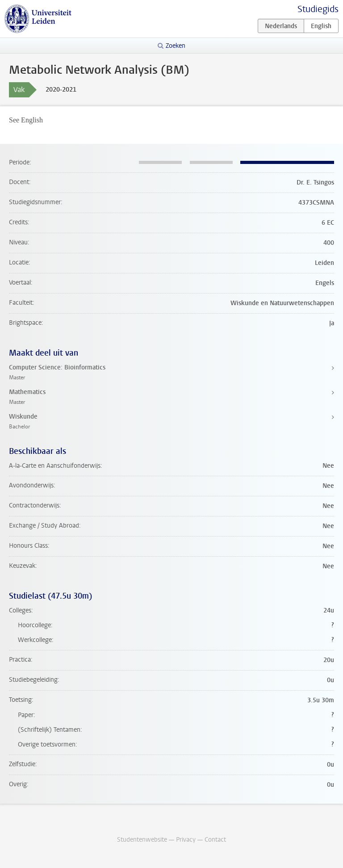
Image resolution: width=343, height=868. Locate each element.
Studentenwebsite (142, 840)
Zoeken (176, 46)
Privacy (186, 840)
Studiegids (318, 9)
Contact (215, 840)
